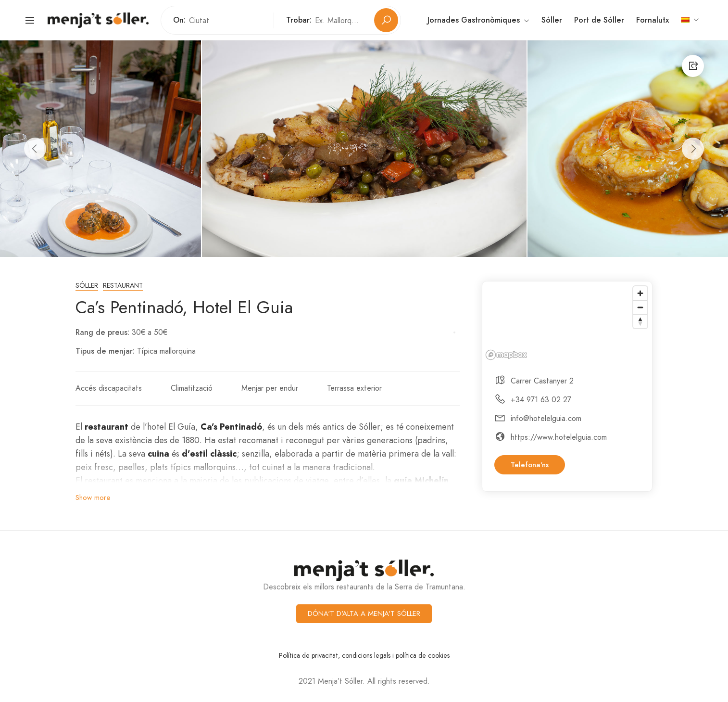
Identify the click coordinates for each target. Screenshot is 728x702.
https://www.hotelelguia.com (559, 437)
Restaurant (123, 286)
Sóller (552, 20)
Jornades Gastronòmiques (478, 20)
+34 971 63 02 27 (541, 400)
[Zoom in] (640, 293)
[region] (567, 322)
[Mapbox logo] (506, 355)
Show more (93, 498)
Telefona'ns (530, 465)
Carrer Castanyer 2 (542, 381)
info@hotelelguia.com (546, 418)
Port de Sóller (599, 20)
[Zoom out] (640, 307)
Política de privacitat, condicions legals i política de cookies (364, 655)
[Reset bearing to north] (640, 321)
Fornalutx (653, 20)
